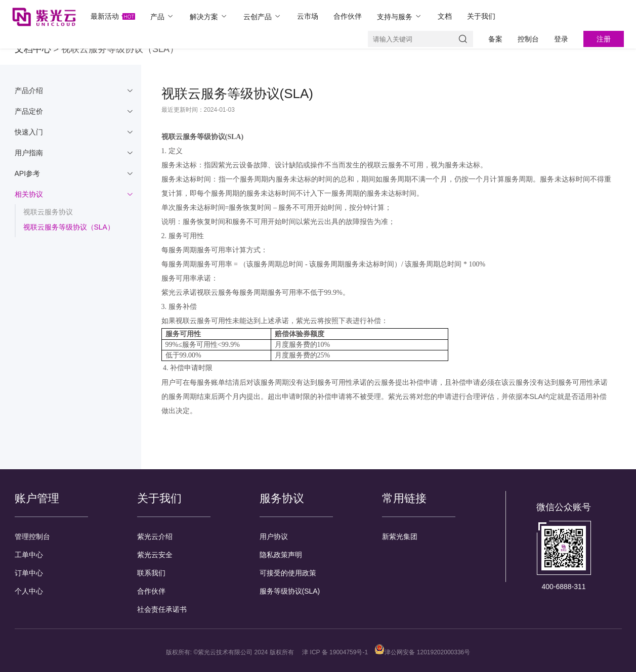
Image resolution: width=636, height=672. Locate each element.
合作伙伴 (348, 16)
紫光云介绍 (155, 536)
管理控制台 (32, 536)
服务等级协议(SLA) (290, 591)
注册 (604, 39)
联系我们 (151, 573)
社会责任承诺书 (162, 609)
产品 (162, 16)
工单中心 (29, 555)
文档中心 (33, 49)
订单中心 (29, 573)
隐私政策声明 (281, 555)
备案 (495, 39)
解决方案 (209, 16)
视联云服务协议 (48, 212)
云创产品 (263, 16)
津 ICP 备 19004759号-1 (335, 652)
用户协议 (274, 536)
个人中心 (29, 591)
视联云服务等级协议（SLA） (69, 227)
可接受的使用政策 (288, 573)
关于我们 (481, 16)
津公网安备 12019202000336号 (422, 652)
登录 (561, 39)
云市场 (308, 16)
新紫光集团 (400, 536)
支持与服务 (400, 16)
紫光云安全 (155, 555)
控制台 (528, 39)
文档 (445, 16)
